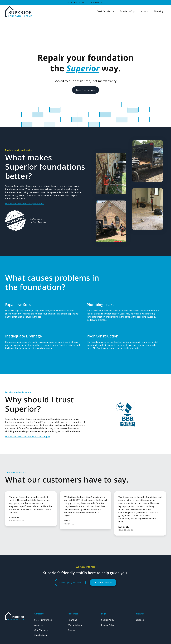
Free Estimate (41, 635)
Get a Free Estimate (77, 2)
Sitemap (72, 630)
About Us (39, 625)
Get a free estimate (103, 583)
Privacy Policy (108, 625)
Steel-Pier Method (106, 11)
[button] (145, 11)
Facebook (139, 620)
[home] (50, 11)
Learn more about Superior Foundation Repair (28, 436)
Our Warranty (41, 630)
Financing (159, 11)
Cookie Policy (108, 620)
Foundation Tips (127, 11)
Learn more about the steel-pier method (25, 204)
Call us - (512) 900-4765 (70, 583)
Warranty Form (75, 625)
